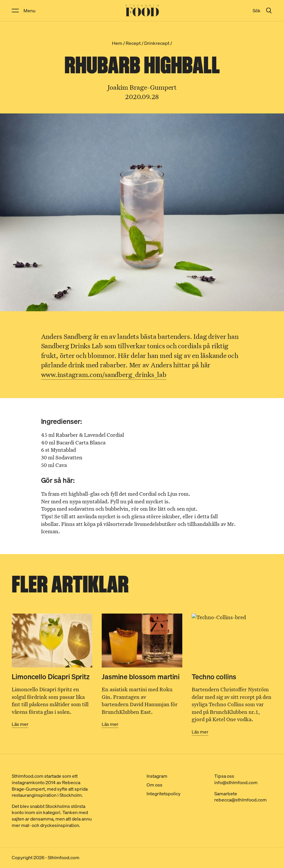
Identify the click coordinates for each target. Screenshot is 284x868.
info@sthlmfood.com (236, 782)
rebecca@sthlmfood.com (240, 800)
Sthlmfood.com (64, 857)
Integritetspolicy (164, 794)
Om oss (154, 785)
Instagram (157, 776)
